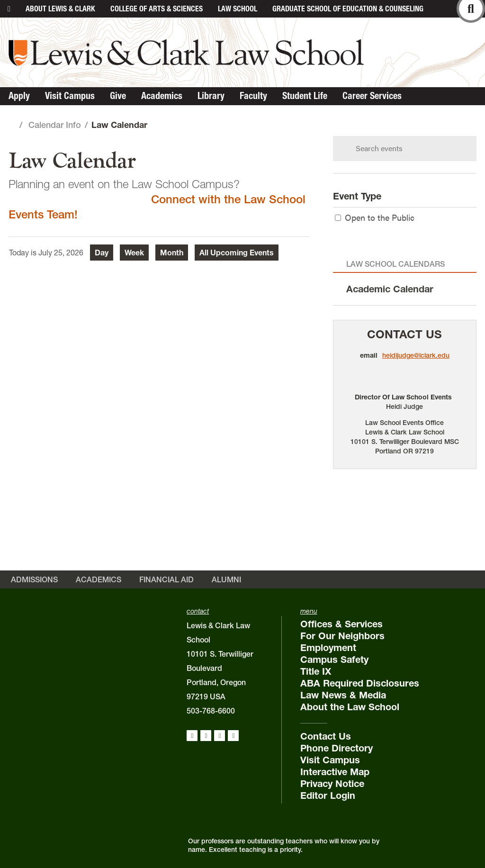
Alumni (226, 579)
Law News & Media (343, 695)
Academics (162, 96)
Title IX (316, 671)
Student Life (305, 96)
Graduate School (348, 9)
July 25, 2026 (61, 253)
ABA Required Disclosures (360, 683)
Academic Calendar (390, 289)
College (157, 9)
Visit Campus (70, 96)
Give (118, 96)
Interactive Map (335, 772)
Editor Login (328, 796)
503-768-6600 (211, 711)
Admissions (34, 579)
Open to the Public (375, 217)
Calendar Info (55, 125)
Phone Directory (337, 748)
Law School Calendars (395, 264)
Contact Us (404, 334)
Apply (19, 96)
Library (211, 96)
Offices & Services (341, 624)
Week (134, 253)
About (60, 9)
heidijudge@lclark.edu (416, 355)
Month (172, 253)
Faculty (253, 96)
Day (102, 253)
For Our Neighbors (342, 636)
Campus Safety (334, 660)
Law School (238, 9)
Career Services (372, 96)
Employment (328, 648)
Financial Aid (166, 579)
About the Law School (350, 707)
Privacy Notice (332, 784)
